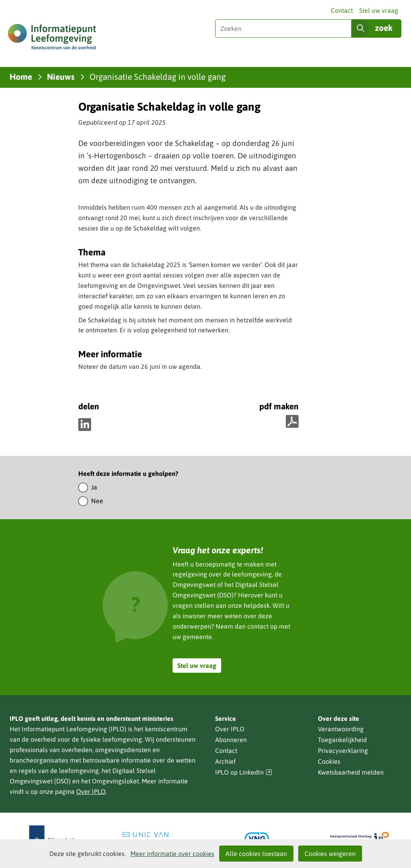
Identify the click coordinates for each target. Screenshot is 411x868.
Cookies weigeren (330, 854)
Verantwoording (341, 729)
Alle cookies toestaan (256, 854)
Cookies (329, 761)
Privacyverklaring (343, 751)
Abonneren (231, 740)
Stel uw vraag (379, 10)
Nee (97, 501)
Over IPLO (91, 791)
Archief (225, 761)
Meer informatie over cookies (172, 854)
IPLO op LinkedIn (244, 772)
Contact (342, 10)
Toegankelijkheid (342, 740)
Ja (94, 487)
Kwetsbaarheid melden (351, 772)
